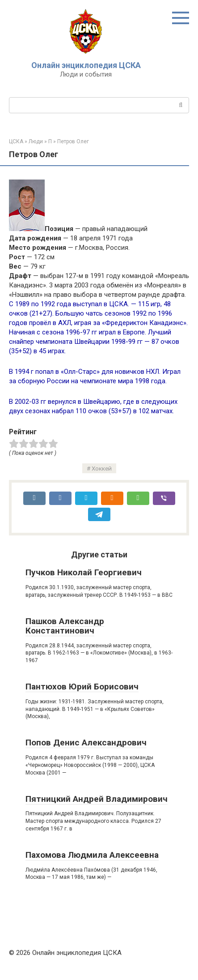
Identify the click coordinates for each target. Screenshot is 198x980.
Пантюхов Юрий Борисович (82, 687)
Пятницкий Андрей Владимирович (97, 799)
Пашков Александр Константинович (65, 626)
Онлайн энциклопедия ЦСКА (86, 65)
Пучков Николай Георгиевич (84, 572)
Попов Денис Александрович (86, 742)
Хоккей (102, 468)
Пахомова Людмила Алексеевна (92, 855)
